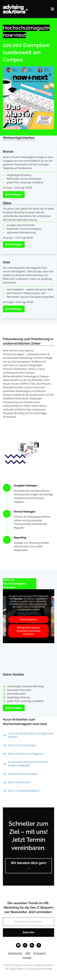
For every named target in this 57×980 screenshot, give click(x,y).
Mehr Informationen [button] (28, 613)
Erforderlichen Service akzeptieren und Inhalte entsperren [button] (28, 631)
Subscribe (28, 932)
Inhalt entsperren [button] (29, 620)
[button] (52, 9)
